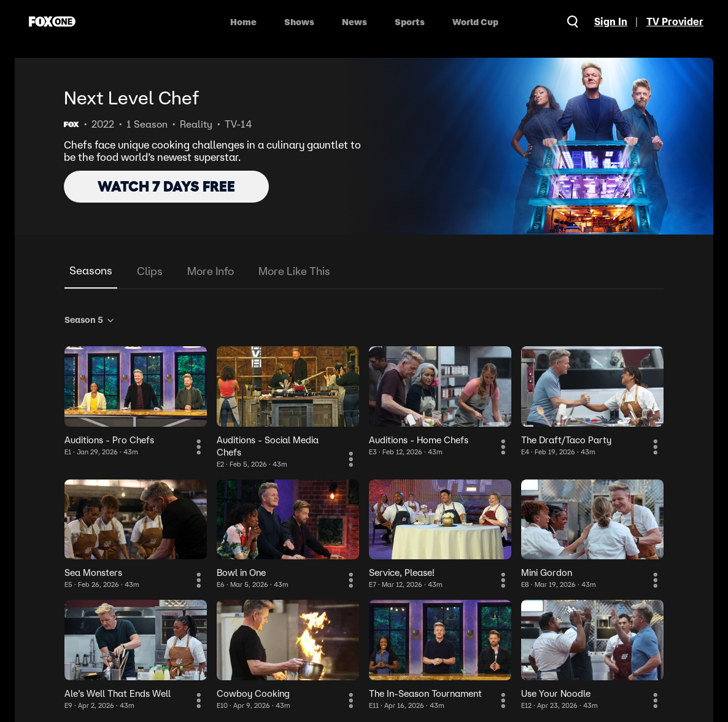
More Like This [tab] (294, 271)
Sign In (610, 21)
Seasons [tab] (91, 270)
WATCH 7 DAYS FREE (166, 186)
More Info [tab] (211, 271)
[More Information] (199, 448)
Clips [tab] (150, 271)
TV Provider (675, 21)
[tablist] (364, 272)
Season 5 (90, 320)
